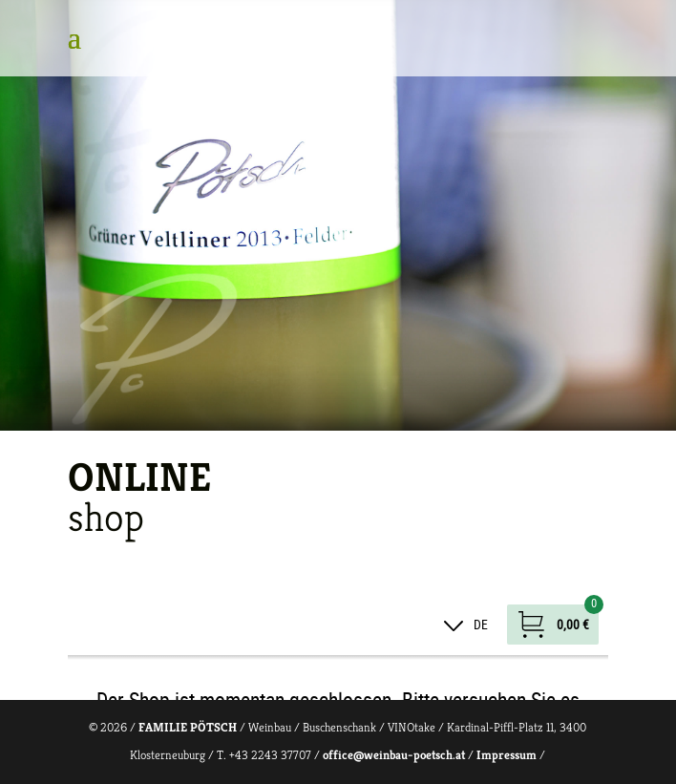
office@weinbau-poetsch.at (394, 755)
